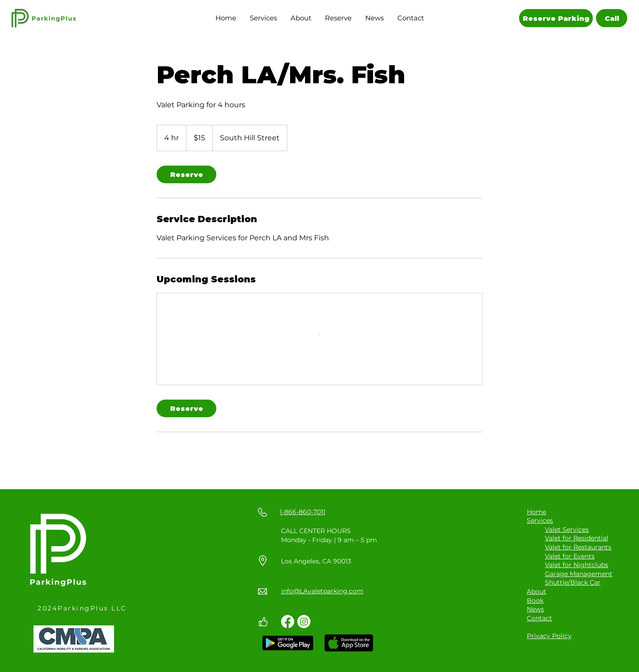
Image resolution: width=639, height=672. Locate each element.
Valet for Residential (577, 538)
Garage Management (579, 574)
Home (536, 512)
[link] (186, 174)
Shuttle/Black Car (573, 582)
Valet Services (567, 529)
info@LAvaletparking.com (322, 591)
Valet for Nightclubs (577, 565)
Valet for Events (570, 556)
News (535, 609)
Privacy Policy (549, 636)
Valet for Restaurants (578, 547)
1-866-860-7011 (303, 512)
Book (535, 601)
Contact (539, 618)
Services (540, 520)
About (536, 591)
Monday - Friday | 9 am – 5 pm (329, 540)
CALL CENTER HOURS (316, 531)
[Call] (612, 18)
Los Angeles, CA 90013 (316, 561)
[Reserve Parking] (556, 18)
